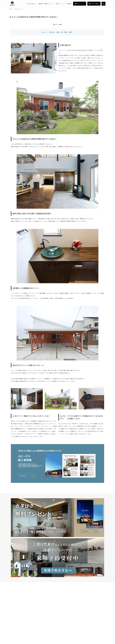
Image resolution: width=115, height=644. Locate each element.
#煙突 (70, 32)
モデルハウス (80, 4)
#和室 (58, 32)
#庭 (62, 32)
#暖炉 (66, 32)
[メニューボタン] (103, 4)
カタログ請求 (94, 4)
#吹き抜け (52, 32)
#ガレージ (45, 32)
